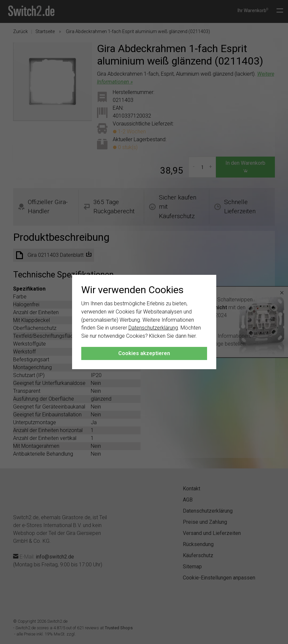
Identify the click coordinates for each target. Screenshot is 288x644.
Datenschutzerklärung (153, 328)
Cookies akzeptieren (144, 353)
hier (192, 336)
